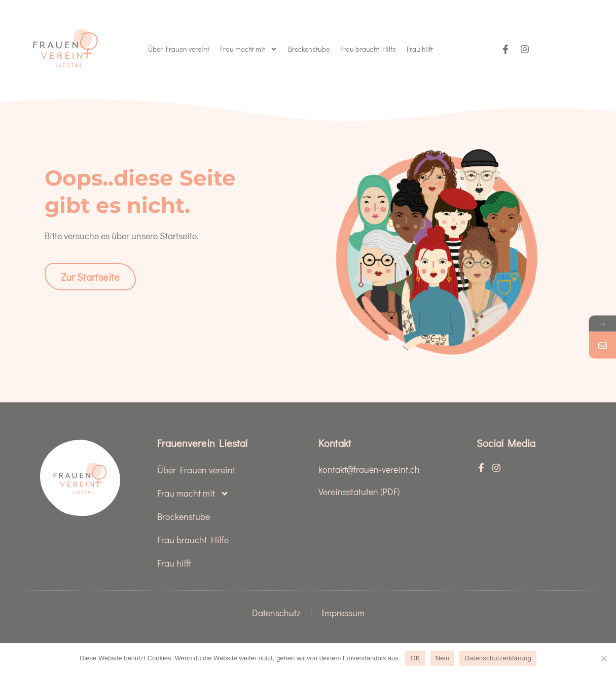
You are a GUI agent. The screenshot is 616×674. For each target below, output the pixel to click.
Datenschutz (276, 613)
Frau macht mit (249, 49)
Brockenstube (309, 49)
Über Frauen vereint (179, 49)
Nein (443, 658)
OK (415, 658)
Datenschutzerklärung (498, 658)
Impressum (343, 613)
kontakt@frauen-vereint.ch (369, 469)
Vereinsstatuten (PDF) (359, 492)
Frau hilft (420, 49)
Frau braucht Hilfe (368, 49)
